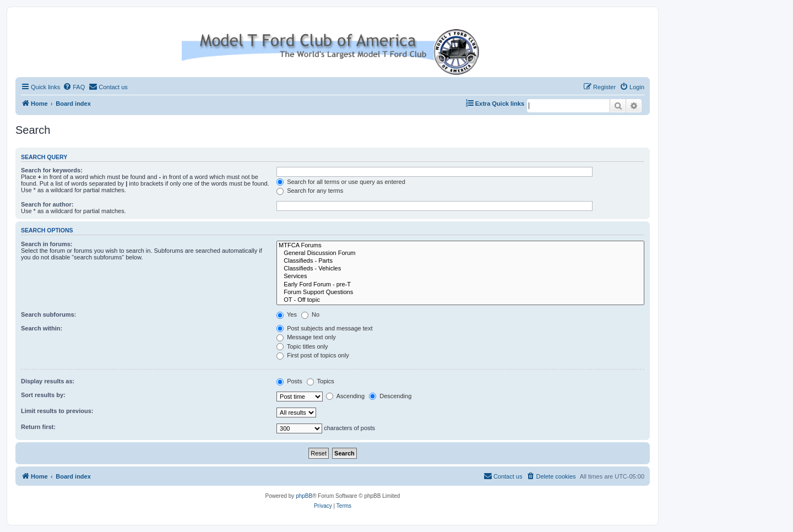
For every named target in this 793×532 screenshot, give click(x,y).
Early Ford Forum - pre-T (460, 285)
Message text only (306, 337)
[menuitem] (74, 87)
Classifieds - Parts (460, 261)
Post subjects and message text (324, 328)
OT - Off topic (460, 300)
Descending (390, 396)
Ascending (345, 396)
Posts (289, 381)
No (310, 314)
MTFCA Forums (460, 246)
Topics (321, 381)
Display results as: (48, 381)
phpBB (304, 496)
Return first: (38, 427)
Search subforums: (48, 314)
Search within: (42, 328)
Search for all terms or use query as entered (341, 182)
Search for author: (47, 204)
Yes (287, 314)
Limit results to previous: (57, 411)
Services (460, 276)
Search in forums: (47, 244)
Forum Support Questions (460, 292)
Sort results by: (43, 395)
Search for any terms (310, 191)
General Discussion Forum (460, 253)
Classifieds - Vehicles (460, 269)
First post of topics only (313, 355)
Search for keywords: (52, 170)
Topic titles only (302, 346)
